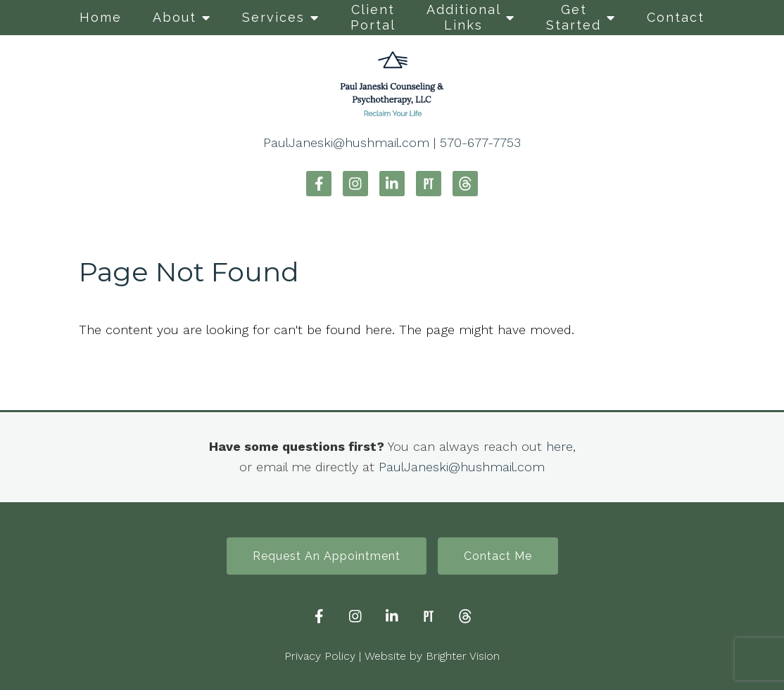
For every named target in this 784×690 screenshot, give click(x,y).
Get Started (574, 17)
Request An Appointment (327, 556)
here (559, 446)
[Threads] (465, 184)
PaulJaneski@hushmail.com (346, 142)
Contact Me (498, 556)
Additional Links (464, 17)
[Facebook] (319, 184)
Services (273, 17)
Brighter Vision (463, 656)
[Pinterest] (429, 184)
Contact (676, 17)
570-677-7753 (480, 142)
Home (101, 17)
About (175, 17)
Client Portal (373, 17)
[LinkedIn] (392, 184)
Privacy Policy (320, 656)
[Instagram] (355, 184)
